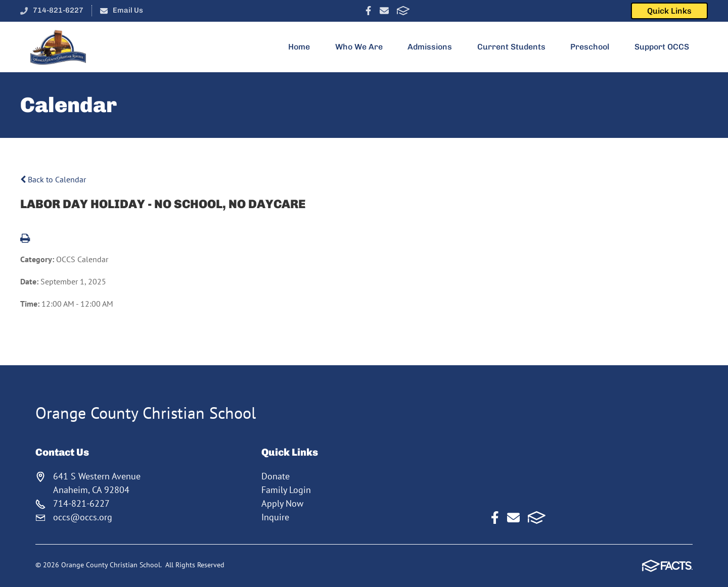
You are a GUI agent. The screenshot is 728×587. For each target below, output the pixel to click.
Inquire (275, 517)
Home (303, 47)
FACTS (403, 11)
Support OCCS (666, 47)
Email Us (128, 10)
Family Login (286, 490)
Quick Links (669, 11)
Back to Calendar (53, 179)
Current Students (516, 47)
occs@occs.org (83, 517)
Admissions (434, 47)
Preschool (594, 47)
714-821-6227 (58, 10)
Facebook (368, 11)
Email (384, 11)
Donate (276, 476)
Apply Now (282, 503)
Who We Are (363, 47)
